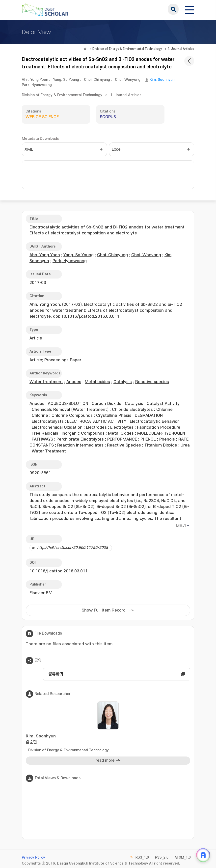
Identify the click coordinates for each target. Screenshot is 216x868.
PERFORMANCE (122, 439)
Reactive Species (124, 445)
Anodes (74, 382)
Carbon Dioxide (107, 404)
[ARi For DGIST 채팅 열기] (203, 855)
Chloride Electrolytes (132, 410)
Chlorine (164, 410)
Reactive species (152, 382)
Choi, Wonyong (128, 80)
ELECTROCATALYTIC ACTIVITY (97, 421)
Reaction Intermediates (80, 445)
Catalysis (123, 382)
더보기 (181, 526)
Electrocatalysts (48, 421)
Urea (185, 445)
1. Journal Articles (181, 49)
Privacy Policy (33, 857)
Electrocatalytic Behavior (154, 421)
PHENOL (148, 439)
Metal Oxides (121, 433)
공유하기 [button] (56, 674)
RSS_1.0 (142, 857)
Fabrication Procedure (159, 427)
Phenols (167, 439)
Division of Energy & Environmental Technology (127, 49)
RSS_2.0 (162, 857)
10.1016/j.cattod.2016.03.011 (59, 571)
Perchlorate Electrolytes (80, 439)
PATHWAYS (42, 439)
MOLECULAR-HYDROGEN (161, 433)
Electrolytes (122, 427)
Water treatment (46, 382)
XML (29, 149)
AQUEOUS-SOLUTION (68, 404)
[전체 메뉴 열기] (189, 9)
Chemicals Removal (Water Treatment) (70, 410)
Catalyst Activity (163, 404)
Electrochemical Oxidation (57, 427)
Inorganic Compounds (83, 433)
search (173, 9)
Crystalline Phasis (114, 416)
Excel (117, 149)
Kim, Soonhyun (162, 80)
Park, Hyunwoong (37, 85)
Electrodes (96, 427)
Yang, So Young (66, 80)
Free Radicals (45, 433)
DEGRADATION (149, 416)
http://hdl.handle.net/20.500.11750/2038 (73, 548)
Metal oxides (97, 382)
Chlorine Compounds (72, 416)
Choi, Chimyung (97, 80)
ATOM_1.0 (183, 857)
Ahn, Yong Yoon (35, 80)
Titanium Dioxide (161, 445)
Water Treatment (49, 451)
